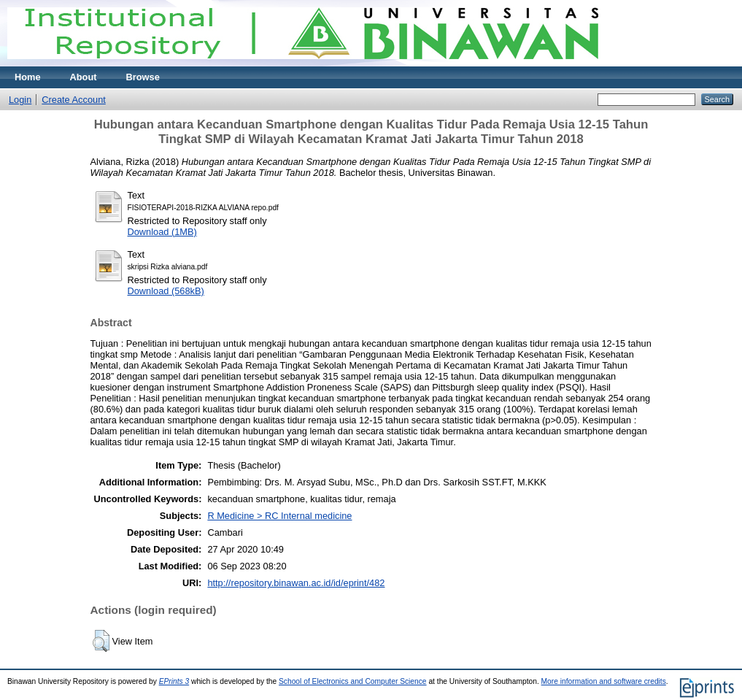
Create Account (74, 100)
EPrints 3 (174, 681)
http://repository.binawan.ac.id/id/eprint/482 (296, 583)
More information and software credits (604, 681)
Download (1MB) (162, 232)
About (84, 77)
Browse (143, 77)
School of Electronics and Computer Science (353, 681)
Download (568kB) (166, 291)
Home (28, 77)
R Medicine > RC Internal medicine (279, 516)
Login (20, 100)
